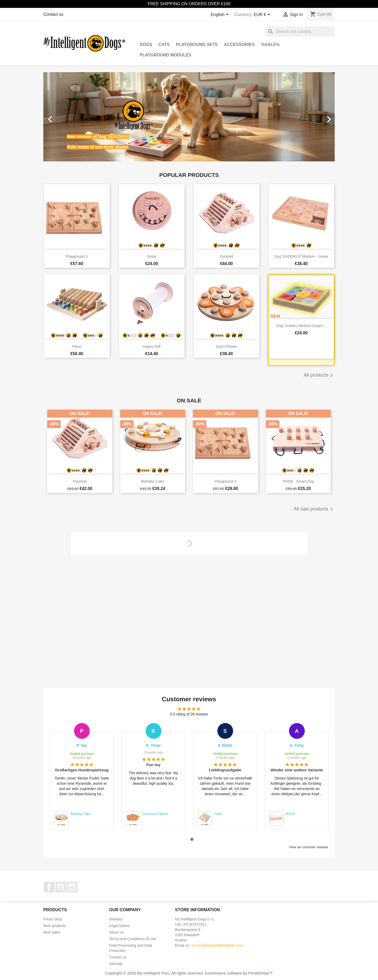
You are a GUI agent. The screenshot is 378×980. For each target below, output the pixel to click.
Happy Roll (151, 346)
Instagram (72, 887)
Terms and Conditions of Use (133, 939)
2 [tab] (192, 839)
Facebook (49, 887)
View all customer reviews (309, 847)
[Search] (300, 31)
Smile (152, 256)
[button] (65, 117)
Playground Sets (197, 44)
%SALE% (270, 44)
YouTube (61, 887)
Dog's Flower (226, 346)
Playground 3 (77, 256)
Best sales (52, 932)
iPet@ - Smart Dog (298, 481)
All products (319, 375)
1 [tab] (186, 839)
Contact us (53, 14)
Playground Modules (166, 55)
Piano (77, 346)
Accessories (239, 44)
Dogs (146, 44)
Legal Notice (119, 926)
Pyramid (226, 256)
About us (116, 932)
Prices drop (53, 919)
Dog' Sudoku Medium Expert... (301, 326)
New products (55, 926)
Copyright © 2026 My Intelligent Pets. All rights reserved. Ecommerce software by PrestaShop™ (189, 973)
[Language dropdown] (221, 15)
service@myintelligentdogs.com (217, 945)
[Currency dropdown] (263, 15)
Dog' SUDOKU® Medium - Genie (301, 256)
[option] (189, 117)
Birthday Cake (153, 481)
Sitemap (116, 964)
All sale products (314, 509)
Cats (164, 44)
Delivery (116, 919)
